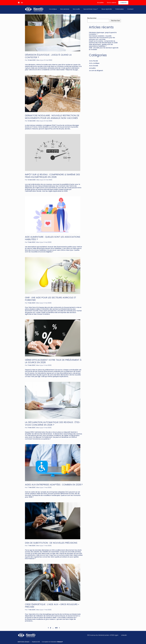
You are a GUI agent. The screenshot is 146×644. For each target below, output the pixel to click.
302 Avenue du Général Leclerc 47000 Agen (103, 635)
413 (56, 628)
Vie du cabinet (112, 3)
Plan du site (36, 642)
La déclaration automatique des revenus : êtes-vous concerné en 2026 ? (53, 424)
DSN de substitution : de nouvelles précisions (51, 543)
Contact (130, 9)
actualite (92, 68)
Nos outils (76, 9)
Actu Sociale (94, 66)
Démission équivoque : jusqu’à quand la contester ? (48, 56)
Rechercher (92, 18)
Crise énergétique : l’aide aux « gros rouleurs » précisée (52, 606)
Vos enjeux (53, 9)
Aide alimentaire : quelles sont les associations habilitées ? (53, 238)
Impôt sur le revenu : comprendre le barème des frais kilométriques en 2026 (52, 176)
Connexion (123, 3)
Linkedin (124, 635)
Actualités (100, 3)
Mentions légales (24, 642)
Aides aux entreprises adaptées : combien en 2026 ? (54, 485)
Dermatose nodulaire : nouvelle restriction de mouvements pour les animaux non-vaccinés (52, 117)
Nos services (65, 9)
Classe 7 (60, 642)
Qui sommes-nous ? (91, 9)
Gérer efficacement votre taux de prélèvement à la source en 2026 (53, 361)
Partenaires (120, 9)
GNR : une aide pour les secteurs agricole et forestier (51, 299)
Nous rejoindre (107, 9)
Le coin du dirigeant (96, 71)
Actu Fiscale (94, 61)
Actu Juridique (94, 63)
